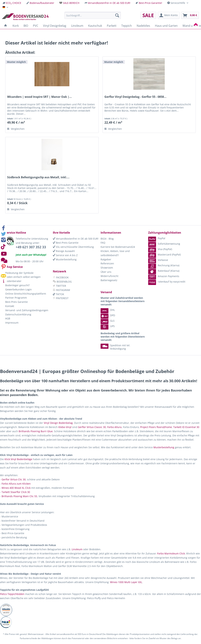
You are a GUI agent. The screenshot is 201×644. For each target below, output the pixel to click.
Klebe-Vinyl (65, 427)
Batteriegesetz (109, 280)
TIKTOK (58, 294)
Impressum (12, 323)
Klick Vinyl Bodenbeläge (18, 459)
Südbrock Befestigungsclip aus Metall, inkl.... (38, 177)
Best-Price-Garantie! (150, 3)
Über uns (106, 272)
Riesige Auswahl (64, 251)
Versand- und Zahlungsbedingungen (27, 310)
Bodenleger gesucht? (17, 285)
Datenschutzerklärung (18, 314)
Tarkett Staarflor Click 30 (16, 492)
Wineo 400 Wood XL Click (16, 488)
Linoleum (77, 549)
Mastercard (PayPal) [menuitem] (164, 255)
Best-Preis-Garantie (66, 243)
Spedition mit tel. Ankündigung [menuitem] (115, 347)
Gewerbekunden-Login (18, 289)
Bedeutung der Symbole (19, 273)
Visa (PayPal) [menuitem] (160, 249)
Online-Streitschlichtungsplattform (26, 294)
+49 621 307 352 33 (31, 247)
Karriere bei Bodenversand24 (118, 247)
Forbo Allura (114, 427)
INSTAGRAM (61, 290)
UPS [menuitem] (108, 326)
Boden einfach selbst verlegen (23, 277)
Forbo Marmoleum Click (171, 553)
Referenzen (107, 263)
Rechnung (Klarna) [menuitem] (164, 265)
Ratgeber (106, 259)
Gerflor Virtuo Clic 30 (14, 479)
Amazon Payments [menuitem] (164, 276)
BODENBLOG (62, 282)
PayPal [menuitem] (157, 238)
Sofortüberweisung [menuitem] (164, 244)
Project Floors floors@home (156, 427)
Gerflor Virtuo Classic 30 (92, 427)
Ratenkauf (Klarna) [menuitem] (164, 271)
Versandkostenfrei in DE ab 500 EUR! (109, 3)
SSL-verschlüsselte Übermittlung (73, 247)
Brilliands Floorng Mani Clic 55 (19, 496)
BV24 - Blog (107, 239)
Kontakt (10, 306)
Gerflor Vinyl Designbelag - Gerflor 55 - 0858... (135, 97)
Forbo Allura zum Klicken (16, 484)
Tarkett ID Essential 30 (186, 427)
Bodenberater (13, 281)
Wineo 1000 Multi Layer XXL (126, 582)
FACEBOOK (61, 277)
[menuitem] (12, 3)
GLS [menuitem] (108, 321)
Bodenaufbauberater (42, 3)
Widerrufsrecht (109, 276)
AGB (8, 318)
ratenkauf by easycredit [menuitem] (167, 282)
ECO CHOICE (14, 3)
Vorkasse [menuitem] (158, 260)
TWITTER (59, 286)
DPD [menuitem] (108, 315)
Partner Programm (16, 298)
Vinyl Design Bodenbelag (58, 423)
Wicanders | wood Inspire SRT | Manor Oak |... (39, 97)
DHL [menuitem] (108, 310)
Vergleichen (16, 129)
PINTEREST (61, 298)
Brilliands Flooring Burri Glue (36, 431)
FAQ (103, 243)
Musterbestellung (65, 259)
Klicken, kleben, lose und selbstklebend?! (115, 253)
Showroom (107, 268)
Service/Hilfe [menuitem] (177, 3)
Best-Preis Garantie (16, 302)
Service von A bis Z (65, 255)
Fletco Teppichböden (12, 594)
